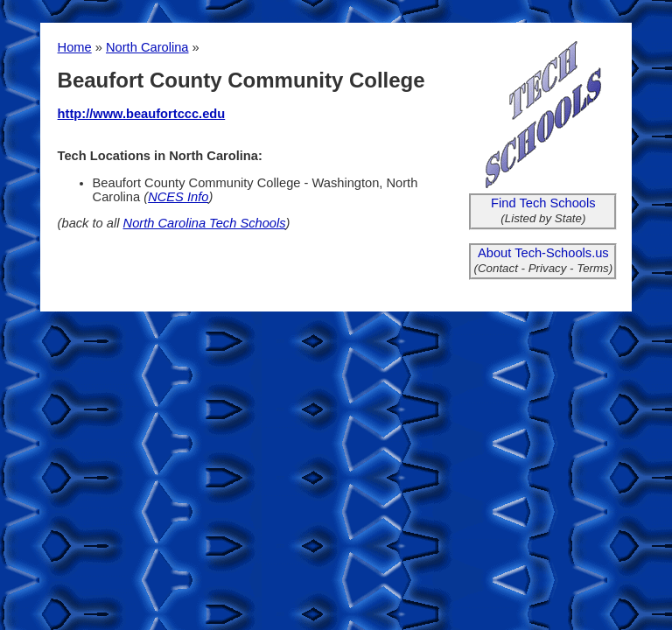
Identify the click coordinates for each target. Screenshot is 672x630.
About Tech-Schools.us (543, 253)
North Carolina (147, 47)
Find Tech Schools (543, 203)
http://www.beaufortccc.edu (142, 114)
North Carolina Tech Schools (205, 223)
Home (75, 47)
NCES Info (178, 197)
